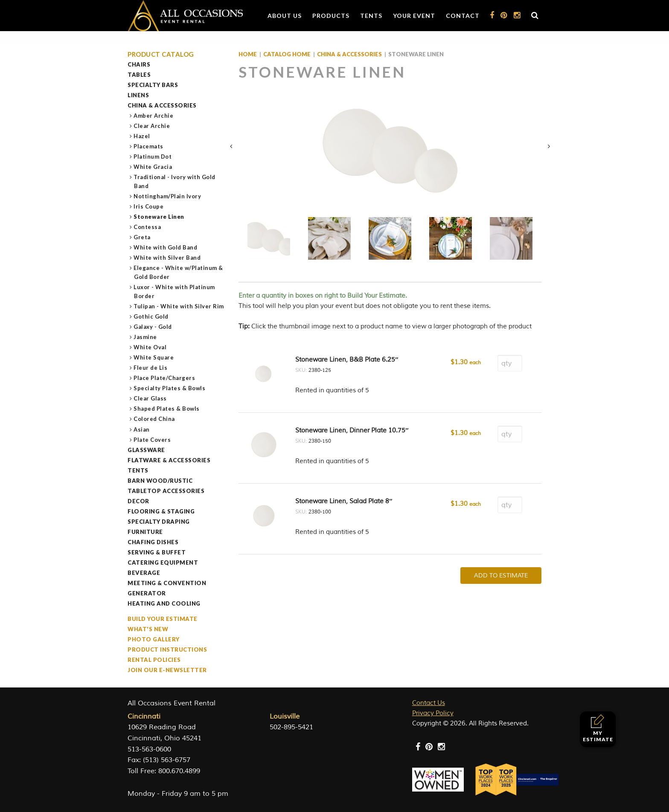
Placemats (149, 146)
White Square (154, 357)
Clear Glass (150, 398)
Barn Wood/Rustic (160, 481)
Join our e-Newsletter (167, 670)
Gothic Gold (151, 316)
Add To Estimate (501, 576)
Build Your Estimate (163, 619)
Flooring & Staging (161, 511)
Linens (138, 95)
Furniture (145, 532)
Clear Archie (152, 126)
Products (331, 16)
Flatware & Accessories (169, 460)
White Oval (150, 347)
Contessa (147, 227)
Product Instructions (167, 650)
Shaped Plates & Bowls (167, 409)
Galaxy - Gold (153, 327)
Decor (138, 501)
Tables (139, 75)
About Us (285, 16)
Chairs (139, 64)
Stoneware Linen (159, 217)
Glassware (146, 450)
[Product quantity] (510, 363)
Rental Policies (154, 660)
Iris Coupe (149, 206)
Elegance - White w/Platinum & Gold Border (179, 272)
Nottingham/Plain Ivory (167, 196)
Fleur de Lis (151, 368)
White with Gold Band (166, 247)
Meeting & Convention (167, 583)
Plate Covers (152, 440)
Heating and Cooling (164, 603)
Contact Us (429, 703)
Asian (142, 429)
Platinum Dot (153, 157)
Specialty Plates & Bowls (170, 388)
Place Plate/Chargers (164, 378)
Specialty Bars (153, 85)
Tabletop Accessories (166, 491)
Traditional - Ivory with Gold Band (175, 181)
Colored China (154, 419)
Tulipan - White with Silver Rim (179, 306)
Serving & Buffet (157, 552)
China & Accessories (162, 105)
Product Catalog (161, 54)
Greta (142, 237)
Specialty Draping (159, 522)
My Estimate (598, 728)
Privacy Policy (433, 713)
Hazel (142, 136)
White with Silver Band (167, 258)
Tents (371, 16)
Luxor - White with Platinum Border (175, 291)
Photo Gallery (154, 639)
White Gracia (153, 167)
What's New (148, 629)
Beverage (144, 573)
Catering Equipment (163, 563)
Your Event (414, 16)
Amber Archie (154, 116)
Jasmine (145, 337)
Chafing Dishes (153, 542)
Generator (147, 593)
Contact (463, 16)
